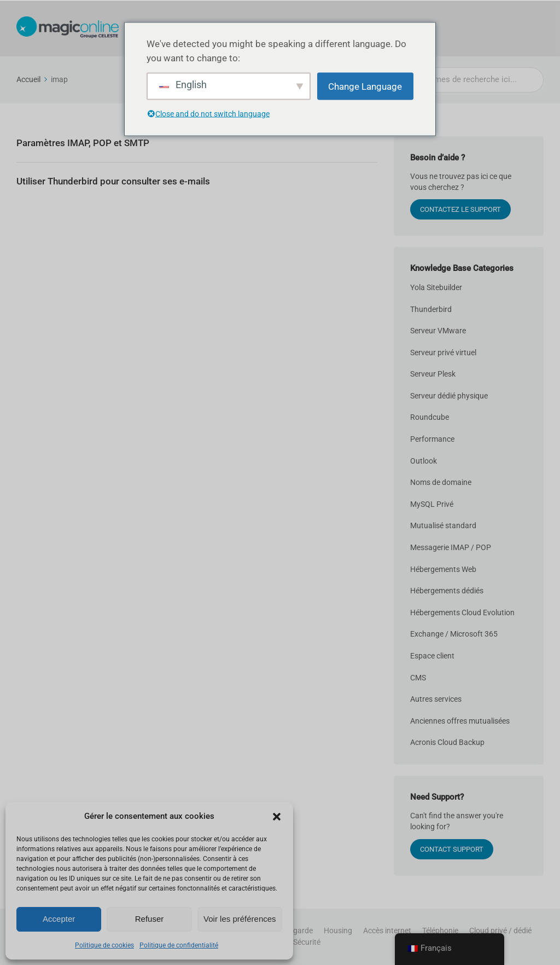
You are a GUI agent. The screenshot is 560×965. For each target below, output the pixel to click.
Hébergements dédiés (447, 591)
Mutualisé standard (443, 525)
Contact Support (452, 849)
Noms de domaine (441, 482)
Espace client (432, 656)
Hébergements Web (443, 569)
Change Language (365, 86)
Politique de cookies (104, 945)
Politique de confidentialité (179, 945)
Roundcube (430, 417)
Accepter (59, 919)
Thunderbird (431, 309)
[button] (277, 817)
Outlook (424, 461)
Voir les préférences (240, 919)
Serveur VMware (438, 331)
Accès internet (387, 931)
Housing (338, 931)
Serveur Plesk (433, 374)
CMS (418, 678)
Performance (432, 439)
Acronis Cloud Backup (447, 742)
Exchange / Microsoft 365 (454, 634)
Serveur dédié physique (449, 396)
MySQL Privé (432, 504)
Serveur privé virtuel (443, 353)
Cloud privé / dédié (500, 931)
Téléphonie (440, 931)
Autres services (436, 699)
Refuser (150, 919)
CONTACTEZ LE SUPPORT (460, 209)
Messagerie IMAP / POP (451, 547)
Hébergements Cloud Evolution (462, 612)
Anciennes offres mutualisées (460, 721)
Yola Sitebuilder (436, 287)
